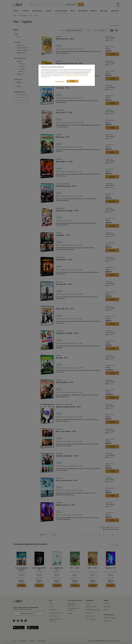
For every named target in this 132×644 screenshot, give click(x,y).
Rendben (72, 81)
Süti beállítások (60, 82)
